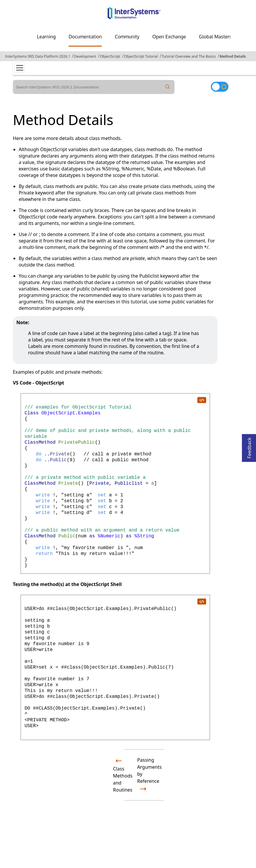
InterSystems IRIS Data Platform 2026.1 (38, 56)
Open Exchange (169, 37)
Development (85, 56)
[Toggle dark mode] (220, 87)
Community (127, 37)
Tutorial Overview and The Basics (189, 56)
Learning (46, 37)
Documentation (85, 37)
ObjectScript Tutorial (141, 56)
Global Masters (215, 37)
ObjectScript (110, 56)
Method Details (233, 56)
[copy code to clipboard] (201, 400)
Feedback (249, 446)
